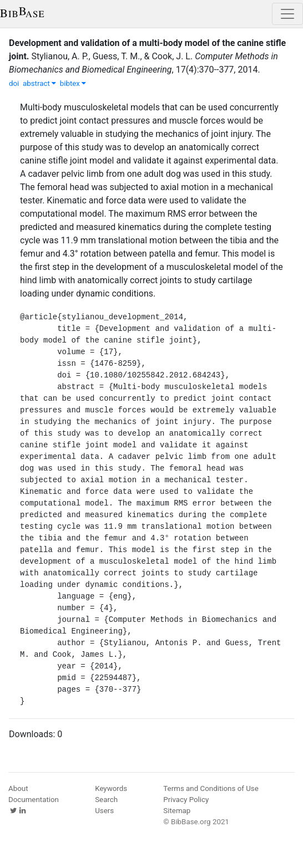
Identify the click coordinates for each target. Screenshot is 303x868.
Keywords (111, 788)
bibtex (73, 83)
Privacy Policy (186, 800)
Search (106, 800)
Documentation (34, 800)
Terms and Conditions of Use (211, 788)
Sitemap (177, 811)
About (18, 788)
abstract (39, 83)
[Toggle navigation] (287, 14)
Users (104, 811)
